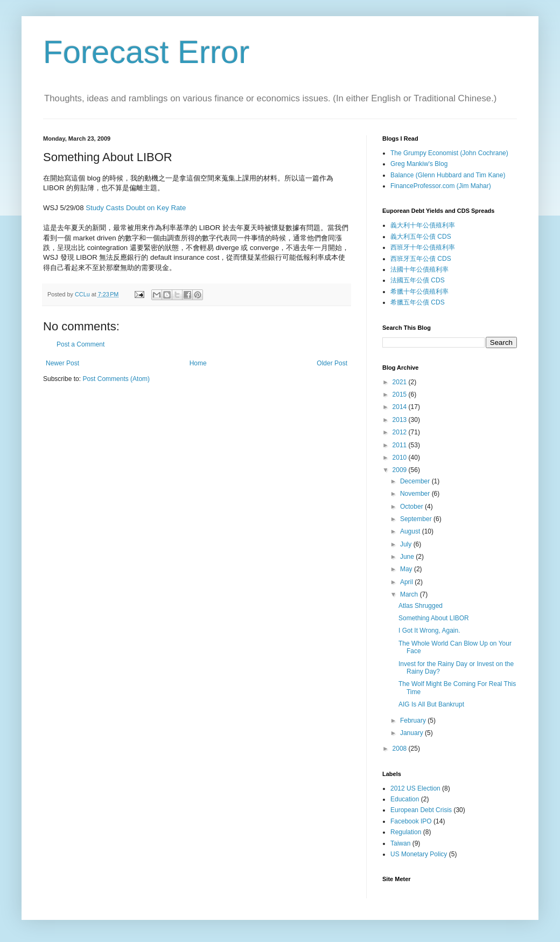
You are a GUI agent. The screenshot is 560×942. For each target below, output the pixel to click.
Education (405, 799)
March (410, 594)
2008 (401, 749)
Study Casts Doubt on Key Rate (136, 208)
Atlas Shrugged (421, 606)
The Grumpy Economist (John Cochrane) (449, 153)
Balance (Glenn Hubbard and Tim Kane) (448, 175)
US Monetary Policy (419, 854)
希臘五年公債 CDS (418, 302)
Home (198, 363)
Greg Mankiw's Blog (419, 164)
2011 (401, 445)
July (407, 544)
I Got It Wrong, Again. (429, 631)
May (407, 569)
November (416, 494)
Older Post (332, 363)
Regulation (406, 832)
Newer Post (62, 363)
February (414, 721)
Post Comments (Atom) (116, 379)
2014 (401, 407)
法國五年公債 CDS (418, 280)
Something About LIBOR (434, 618)
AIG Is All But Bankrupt (431, 704)
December (416, 481)
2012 (401, 432)
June (408, 557)
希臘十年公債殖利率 (419, 292)
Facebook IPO (411, 821)
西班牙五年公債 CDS (421, 259)
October (412, 507)
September (417, 519)
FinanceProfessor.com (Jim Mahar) (441, 186)
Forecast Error (146, 52)
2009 (401, 470)
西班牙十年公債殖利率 (423, 247)
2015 (401, 394)
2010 (401, 458)
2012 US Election (415, 788)
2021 (401, 382)
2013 (401, 420)
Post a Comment (80, 344)
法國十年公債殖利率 (419, 269)
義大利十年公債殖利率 (423, 225)
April (407, 582)
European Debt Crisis (421, 810)
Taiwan (400, 843)
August (411, 531)
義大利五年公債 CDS (421, 237)
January (412, 733)
